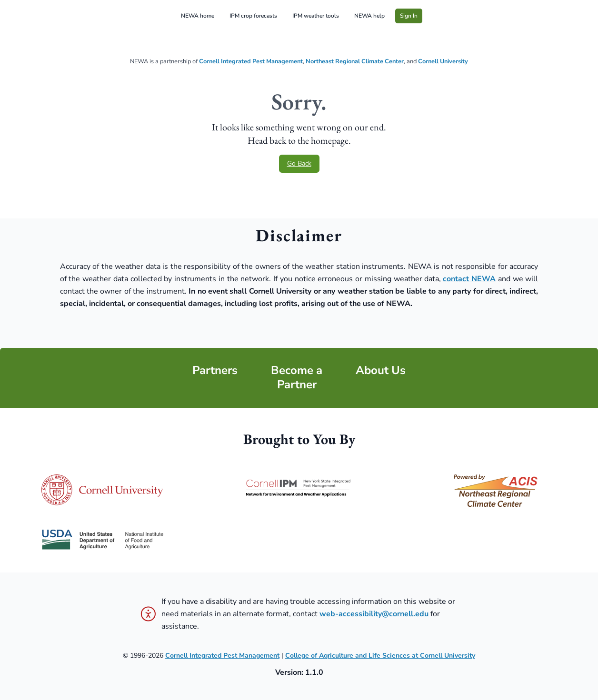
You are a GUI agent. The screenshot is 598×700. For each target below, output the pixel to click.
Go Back (299, 163)
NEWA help (369, 16)
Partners (215, 370)
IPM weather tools (316, 16)
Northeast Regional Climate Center (355, 61)
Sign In (409, 16)
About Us (381, 370)
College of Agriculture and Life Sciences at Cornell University (380, 656)
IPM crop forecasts (253, 16)
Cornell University (443, 61)
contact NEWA (469, 279)
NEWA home (198, 16)
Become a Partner (297, 378)
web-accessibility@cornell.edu (374, 614)
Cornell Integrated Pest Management (251, 61)
